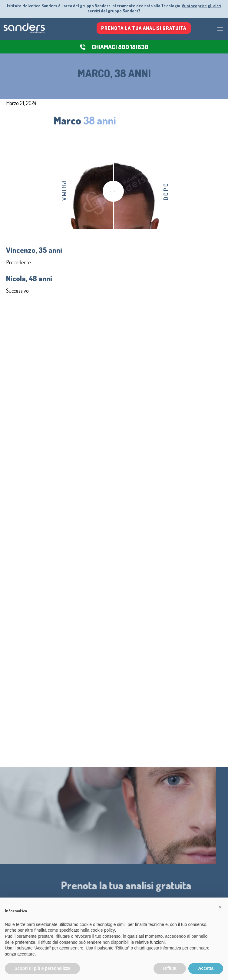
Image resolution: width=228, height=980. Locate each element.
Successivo (17, 291)
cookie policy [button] (103, 930)
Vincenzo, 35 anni (34, 250)
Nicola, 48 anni (29, 278)
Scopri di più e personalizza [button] (42, 968)
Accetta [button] (206, 968)
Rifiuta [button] (170, 968)
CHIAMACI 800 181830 (120, 47)
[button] (220, 907)
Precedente (18, 262)
